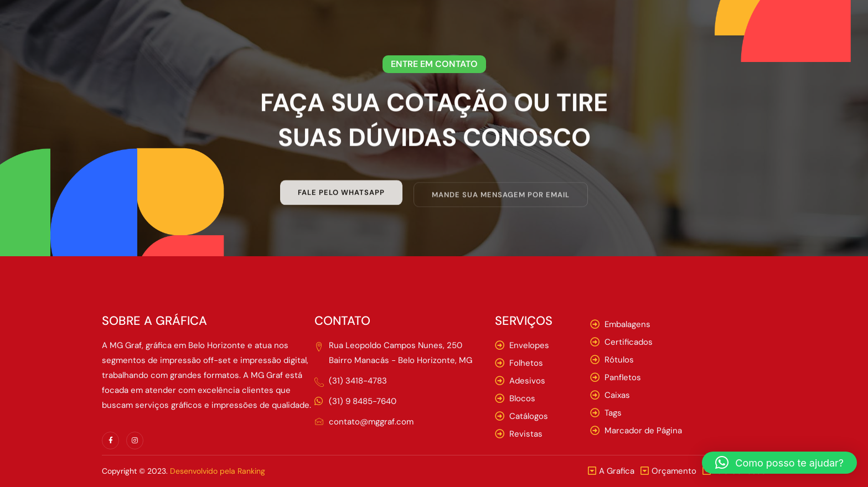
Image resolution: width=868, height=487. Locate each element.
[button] (779, 463)
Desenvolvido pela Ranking (218, 471)
